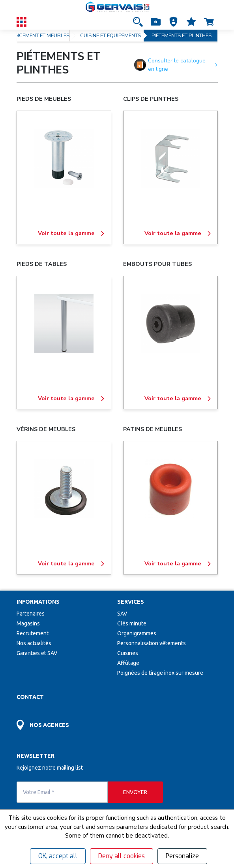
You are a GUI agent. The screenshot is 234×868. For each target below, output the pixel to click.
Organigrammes (137, 633)
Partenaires (31, 614)
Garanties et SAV (37, 653)
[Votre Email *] (62, 792)
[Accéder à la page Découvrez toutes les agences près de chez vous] (67, 720)
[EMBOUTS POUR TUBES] (170, 324)
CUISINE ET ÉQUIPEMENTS (110, 36)
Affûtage (128, 663)
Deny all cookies (122, 856)
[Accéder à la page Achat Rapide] (156, 22)
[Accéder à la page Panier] (209, 22)
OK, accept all (58, 856)
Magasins (28, 623)
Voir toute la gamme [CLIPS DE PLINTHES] (178, 233)
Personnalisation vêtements (152, 643)
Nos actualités (34, 643)
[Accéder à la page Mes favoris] (191, 22)
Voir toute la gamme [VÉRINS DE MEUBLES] (71, 564)
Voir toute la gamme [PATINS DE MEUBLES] (178, 564)
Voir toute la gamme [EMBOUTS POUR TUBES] (178, 399)
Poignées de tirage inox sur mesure (160, 673)
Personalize (182, 856)
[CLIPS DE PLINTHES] (170, 158)
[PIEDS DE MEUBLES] (64, 158)
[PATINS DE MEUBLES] (170, 489)
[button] (173, 22)
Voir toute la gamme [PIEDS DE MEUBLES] (71, 233)
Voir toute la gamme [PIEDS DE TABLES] (71, 399)
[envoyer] (135, 792)
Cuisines (128, 653)
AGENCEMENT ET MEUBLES (37, 36)
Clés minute (132, 623)
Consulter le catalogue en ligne (176, 65)
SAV (122, 614)
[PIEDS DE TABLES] (64, 324)
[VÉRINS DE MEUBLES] (64, 489)
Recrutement (33, 633)
